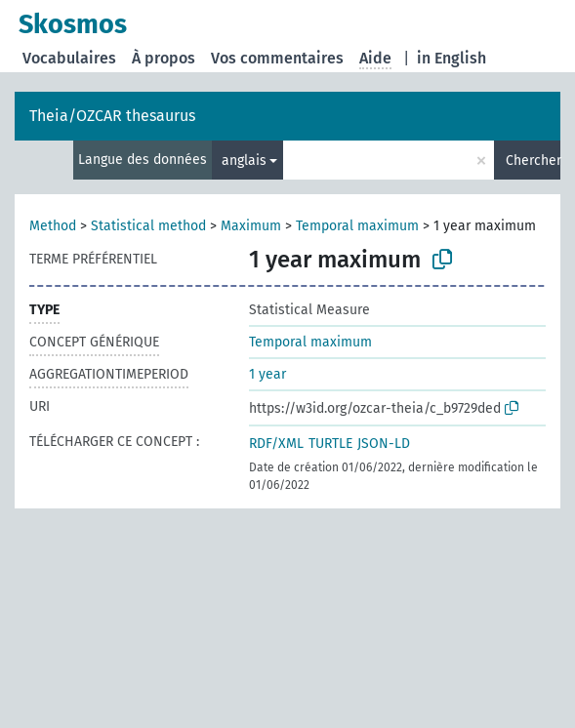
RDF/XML (276, 444)
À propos (164, 58)
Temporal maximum (357, 226)
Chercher (533, 161)
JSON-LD (384, 444)
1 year (267, 374)
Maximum (251, 226)
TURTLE (330, 444)
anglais (244, 161)
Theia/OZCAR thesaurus (112, 116)
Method (53, 226)
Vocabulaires (69, 58)
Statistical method (148, 226)
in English (452, 58)
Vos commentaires (277, 58)
